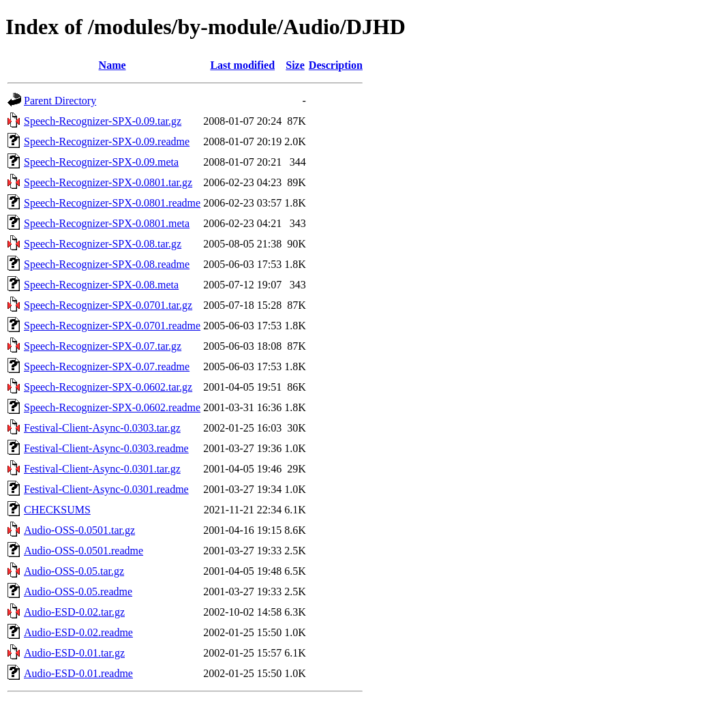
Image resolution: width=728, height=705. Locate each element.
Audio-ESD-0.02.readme (78, 632)
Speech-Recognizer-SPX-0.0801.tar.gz (108, 182)
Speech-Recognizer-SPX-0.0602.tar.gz (108, 387)
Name (112, 65)
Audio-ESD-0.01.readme (78, 673)
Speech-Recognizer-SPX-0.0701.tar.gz (108, 305)
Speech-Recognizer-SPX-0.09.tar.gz (103, 121)
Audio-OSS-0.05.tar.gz (74, 571)
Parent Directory (60, 101)
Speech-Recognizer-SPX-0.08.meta (101, 285)
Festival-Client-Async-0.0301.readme (106, 489)
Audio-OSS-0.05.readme (78, 591)
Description (336, 65)
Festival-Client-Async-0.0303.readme (106, 448)
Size (295, 65)
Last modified (242, 65)
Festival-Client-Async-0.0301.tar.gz (102, 469)
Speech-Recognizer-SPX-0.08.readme (107, 264)
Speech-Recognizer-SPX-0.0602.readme (112, 407)
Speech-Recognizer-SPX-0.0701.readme (112, 326)
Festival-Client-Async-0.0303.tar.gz (102, 428)
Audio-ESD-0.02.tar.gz (74, 612)
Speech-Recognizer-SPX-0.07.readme (107, 366)
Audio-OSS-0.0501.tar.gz (79, 530)
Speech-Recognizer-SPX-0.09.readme (107, 141)
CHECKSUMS (57, 510)
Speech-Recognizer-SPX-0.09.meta (101, 162)
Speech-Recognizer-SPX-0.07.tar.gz (103, 346)
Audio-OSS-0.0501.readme (84, 551)
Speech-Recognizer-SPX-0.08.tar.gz (103, 244)
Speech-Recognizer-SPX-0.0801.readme (112, 203)
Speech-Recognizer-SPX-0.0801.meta (107, 223)
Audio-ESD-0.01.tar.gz (74, 653)
